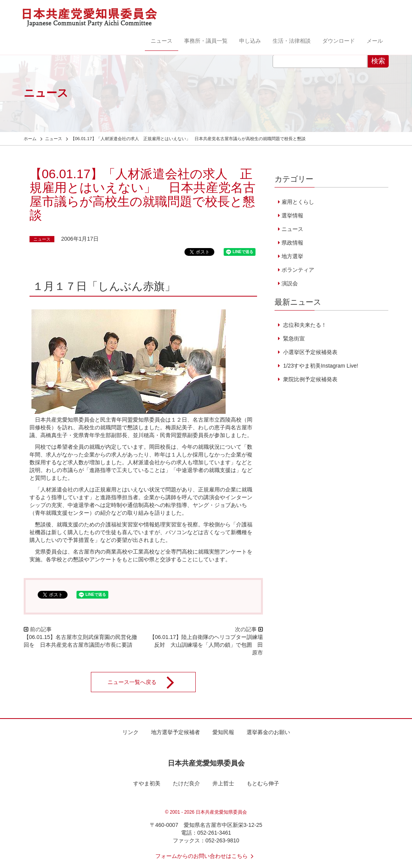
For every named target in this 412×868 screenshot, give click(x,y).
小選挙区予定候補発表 (309, 352)
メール (375, 41)
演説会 (290, 283)
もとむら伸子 (263, 783)
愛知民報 (223, 732)
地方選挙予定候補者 (176, 732)
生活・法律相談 (292, 41)
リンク (130, 732)
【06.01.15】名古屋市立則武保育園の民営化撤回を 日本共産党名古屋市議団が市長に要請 (81, 641)
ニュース (162, 41)
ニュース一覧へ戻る (146, 682)
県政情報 (292, 243)
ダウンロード (339, 41)
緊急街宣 (293, 339)
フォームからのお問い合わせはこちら (206, 856)
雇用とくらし (298, 202)
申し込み (250, 41)
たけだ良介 (186, 783)
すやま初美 (147, 783)
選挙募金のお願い (268, 732)
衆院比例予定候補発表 (309, 379)
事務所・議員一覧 (206, 41)
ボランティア (298, 270)
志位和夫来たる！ (304, 325)
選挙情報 (292, 215)
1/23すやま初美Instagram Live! (320, 366)
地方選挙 (292, 256)
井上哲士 (223, 783)
